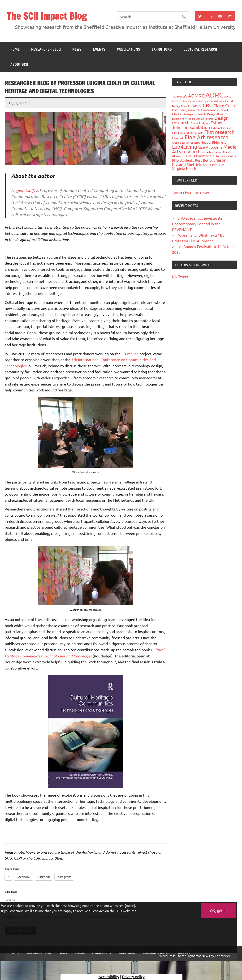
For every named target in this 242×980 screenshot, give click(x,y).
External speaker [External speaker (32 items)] (222, 128)
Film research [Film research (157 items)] (219, 132)
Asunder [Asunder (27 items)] (230, 101)
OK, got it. (218, 910)
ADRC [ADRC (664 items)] (214, 95)
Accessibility (109, 976)
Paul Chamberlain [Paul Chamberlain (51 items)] (200, 156)
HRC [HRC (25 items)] (224, 142)
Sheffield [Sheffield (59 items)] (194, 164)
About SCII (19, 64)
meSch (133, 354)
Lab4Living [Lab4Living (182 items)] (185, 146)
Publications (129, 49)
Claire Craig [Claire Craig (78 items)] (224, 105)
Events (99, 49)
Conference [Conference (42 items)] (210, 110)
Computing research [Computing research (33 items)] (186, 110)
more (130, 905)
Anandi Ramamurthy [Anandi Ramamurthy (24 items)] (195, 101)
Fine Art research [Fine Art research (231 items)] (207, 137)
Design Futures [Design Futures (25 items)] (205, 119)
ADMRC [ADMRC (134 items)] (196, 95)
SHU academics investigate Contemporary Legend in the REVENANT (197, 224)
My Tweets (181, 276)
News (77, 49)
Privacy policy (133, 976)
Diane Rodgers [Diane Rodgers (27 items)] (200, 123)
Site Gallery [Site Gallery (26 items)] (210, 165)
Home (15, 49)
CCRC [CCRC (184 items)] (206, 105)
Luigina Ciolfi (23, 190)
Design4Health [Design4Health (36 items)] (217, 114)
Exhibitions (162, 49)
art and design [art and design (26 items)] (216, 101)
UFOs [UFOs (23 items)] (221, 165)
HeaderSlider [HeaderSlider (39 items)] (210, 142)
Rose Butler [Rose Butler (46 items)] (204, 160)
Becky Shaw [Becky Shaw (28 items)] (180, 106)
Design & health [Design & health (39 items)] (194, 114)
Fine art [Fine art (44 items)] (178, 138)
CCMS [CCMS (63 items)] (193, 106)
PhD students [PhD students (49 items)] (183, 160)
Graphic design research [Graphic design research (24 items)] (186, 142)
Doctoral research (200, 49)
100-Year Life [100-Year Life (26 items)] (180, 96)
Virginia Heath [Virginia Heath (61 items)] (184, 168)
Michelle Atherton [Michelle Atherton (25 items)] (212, 152)
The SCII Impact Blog (47, 16)
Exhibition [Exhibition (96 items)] (200, 127)
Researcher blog (46, 49)
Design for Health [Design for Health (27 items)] (184, 119)
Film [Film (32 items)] (175, 133)
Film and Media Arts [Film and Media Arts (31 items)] (191, 133)
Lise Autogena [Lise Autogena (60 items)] (210, 147)
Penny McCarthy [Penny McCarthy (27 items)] (226, 156)
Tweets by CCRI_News (191, 193)
